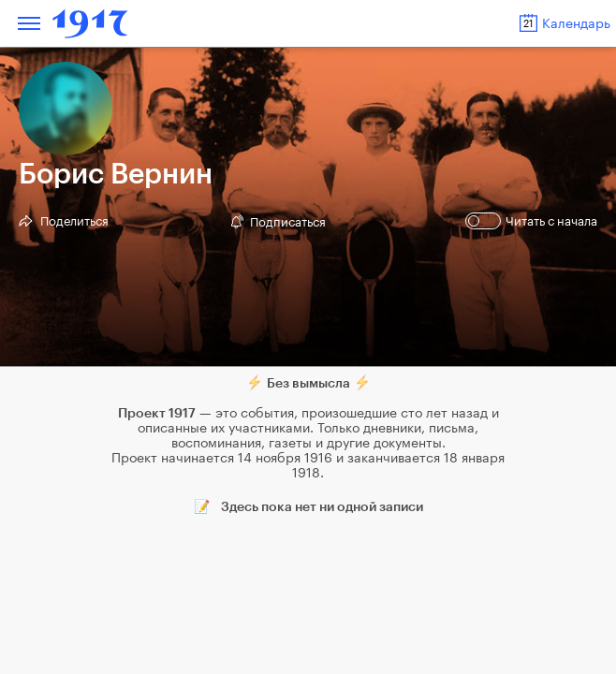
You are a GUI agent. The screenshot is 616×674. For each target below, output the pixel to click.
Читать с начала (534, 221)
